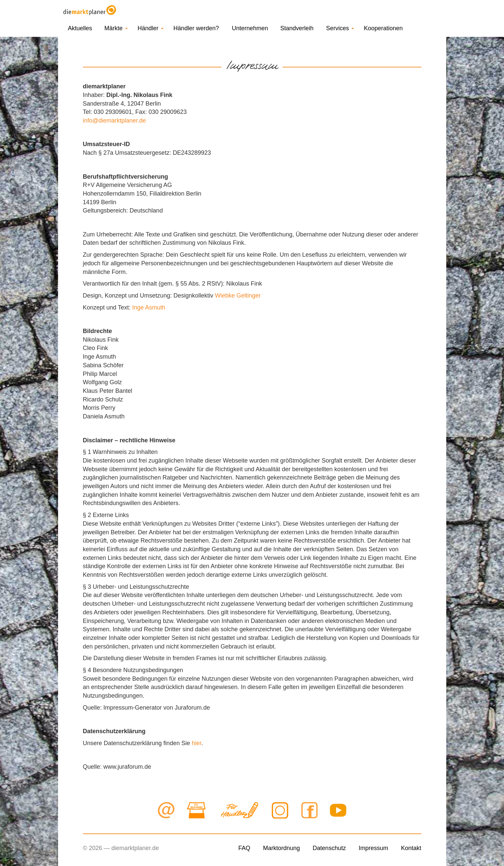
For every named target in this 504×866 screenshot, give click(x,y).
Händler (151, 28)
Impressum (373, 848)
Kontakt (411, 848)
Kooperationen (383, 28)
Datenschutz (329, 848)
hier (197, 743)
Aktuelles (80, 28)
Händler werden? (196, 28)
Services (340, 28)
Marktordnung (282, 848)
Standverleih (297, 28)
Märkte (116, 28)
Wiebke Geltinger (238, 296)
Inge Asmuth (149, 307)
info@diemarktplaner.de (114, 121)
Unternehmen (250, 28)
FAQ (244, 848)
